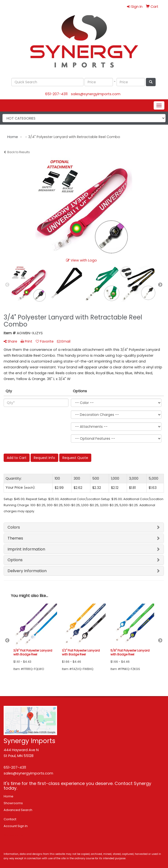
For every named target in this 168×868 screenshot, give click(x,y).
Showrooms (13, 803)
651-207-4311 (56, 94)
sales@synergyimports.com (96, 94)
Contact (10, 819)
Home (8, 796)
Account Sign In (16, 826)
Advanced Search (18, 810)
